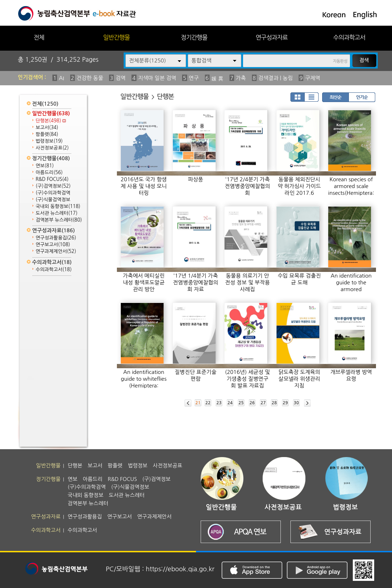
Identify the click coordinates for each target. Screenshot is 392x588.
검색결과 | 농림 (276, 78)
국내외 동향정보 (58, 206)
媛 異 (217, 79)
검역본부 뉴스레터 (59, 220)
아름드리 (49, 173)
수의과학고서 (349, 37)
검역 (120, 78)
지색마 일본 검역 (157, 78)
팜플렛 (47, 134)
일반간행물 (116, 37)
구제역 (313, 78)
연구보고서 (53, 245)
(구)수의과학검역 (53, 193)
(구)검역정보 (53, 186)
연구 (194, 78)
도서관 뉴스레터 (56, 213)
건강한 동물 (90, 78)
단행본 (51, 121)
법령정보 (49, 141)
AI (61, 78)
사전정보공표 (52, 148)
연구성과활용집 (56, 238)
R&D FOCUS (52, 179)
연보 (45, 166)
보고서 (47, 128)
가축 (241, 78)
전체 (39, 37)
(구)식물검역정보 (53, 200)
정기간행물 (194, 37)
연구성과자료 (272, 37)
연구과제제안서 (56, 251)
